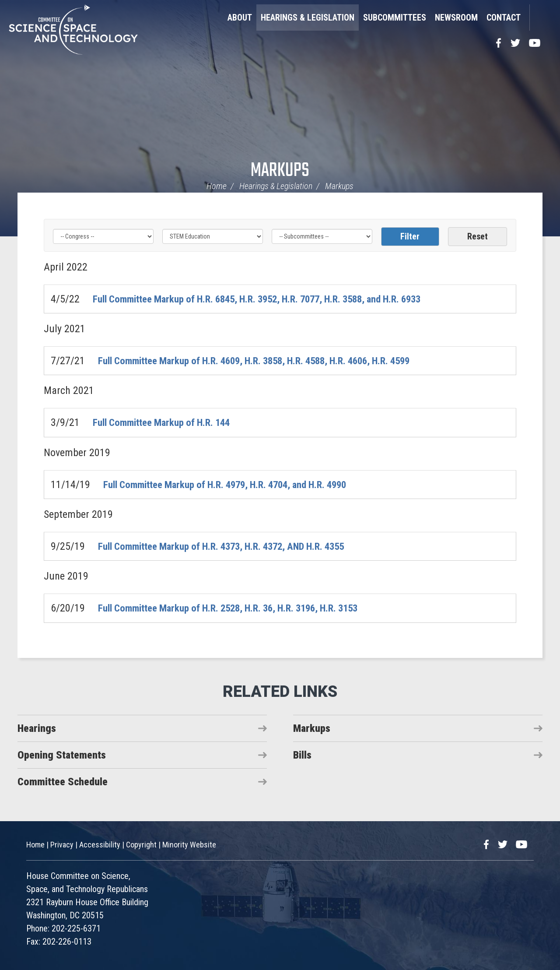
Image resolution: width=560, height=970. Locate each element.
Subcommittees (395, 18)
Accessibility (100, 845)
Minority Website (189, 845)
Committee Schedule (63, 781)
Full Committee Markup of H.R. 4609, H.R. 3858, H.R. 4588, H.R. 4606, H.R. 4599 (267, 361)
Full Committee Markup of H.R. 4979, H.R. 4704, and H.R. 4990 (235, 484)
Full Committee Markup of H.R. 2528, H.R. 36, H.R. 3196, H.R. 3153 (239, 608)
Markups (280, 171)
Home (217, 186)
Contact (504, 18)
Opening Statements (62, 755)
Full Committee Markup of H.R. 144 (167, 422)
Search (540, 18)
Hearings (37, 728)
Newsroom (456, 18)
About (240, 18)
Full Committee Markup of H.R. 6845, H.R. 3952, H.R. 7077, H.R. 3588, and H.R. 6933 (271, 299)
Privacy (62, 845)
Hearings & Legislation (308, 18)
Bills (302, 755)
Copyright (141, 845)
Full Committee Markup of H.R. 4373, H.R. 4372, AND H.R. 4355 (231, 546)
